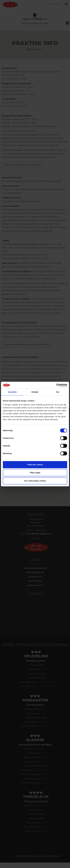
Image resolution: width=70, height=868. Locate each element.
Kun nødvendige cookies (35, 481)
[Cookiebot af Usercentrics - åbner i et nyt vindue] (56, 385)
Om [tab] (58, 392)
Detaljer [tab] (35, 392)
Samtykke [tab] (12, 392)
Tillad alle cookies (35, 465)
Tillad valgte (35, 473)
